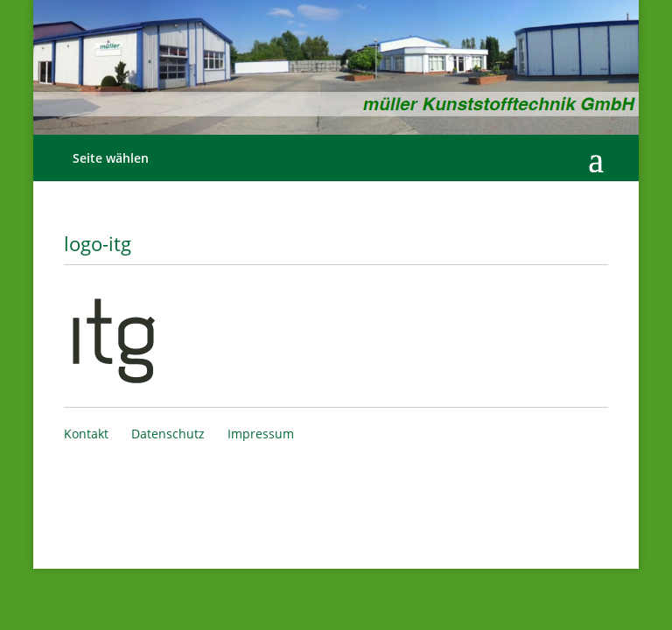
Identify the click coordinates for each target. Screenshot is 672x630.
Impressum (261, 434)
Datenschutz (168, 434)
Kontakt (86, 434)
